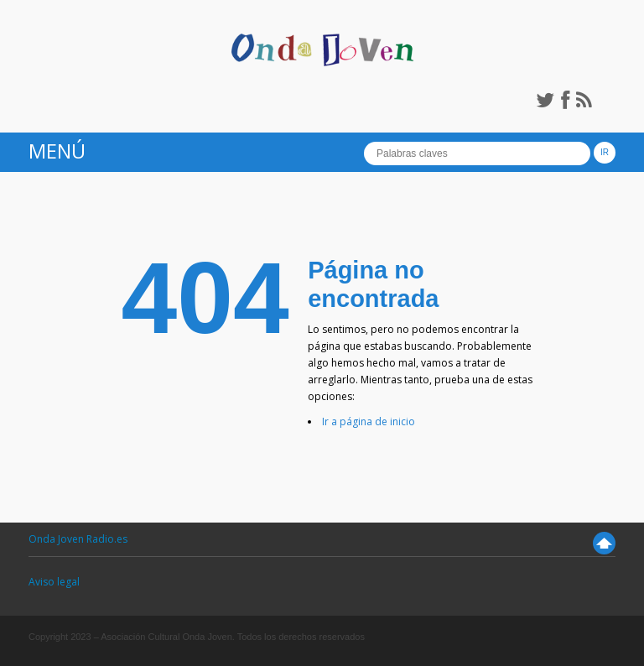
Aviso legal (54, 582)
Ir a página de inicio (369, 421)
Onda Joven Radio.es (78, 539)
